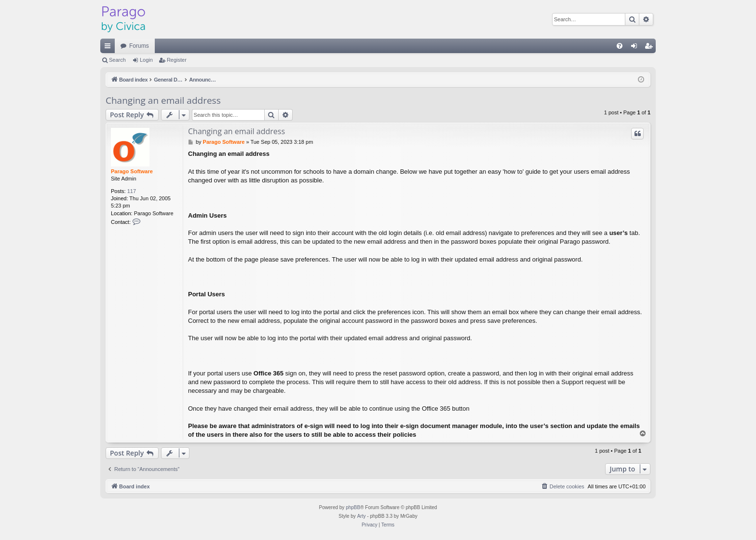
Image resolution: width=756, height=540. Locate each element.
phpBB (353, 507)
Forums (139, 46)
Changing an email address (163, 100)
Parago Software (132, 171)
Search (117, 60)
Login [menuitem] (636, 48)
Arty (362, 516)
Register (177, 60)
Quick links (109, 48)
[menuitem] (620, 46)
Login (146, 60)
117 (132, 191)
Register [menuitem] (651, 48)
